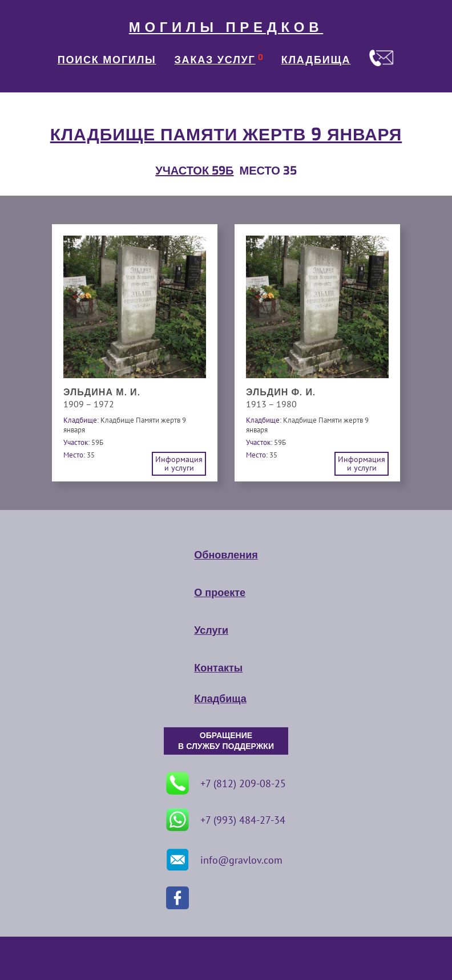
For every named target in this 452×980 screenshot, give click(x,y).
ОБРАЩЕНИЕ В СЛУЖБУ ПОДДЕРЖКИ (226, 741)
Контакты (218, 668)
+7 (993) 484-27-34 (226, 820)
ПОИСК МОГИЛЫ (107, 60)
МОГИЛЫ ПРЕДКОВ (226, 27)
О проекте (220, 593)
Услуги (211, 630)
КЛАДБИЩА (316, 60)
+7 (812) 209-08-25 (226, 783)
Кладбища (220, 699)
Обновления (226, 555)
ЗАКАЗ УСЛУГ (215, 60)
